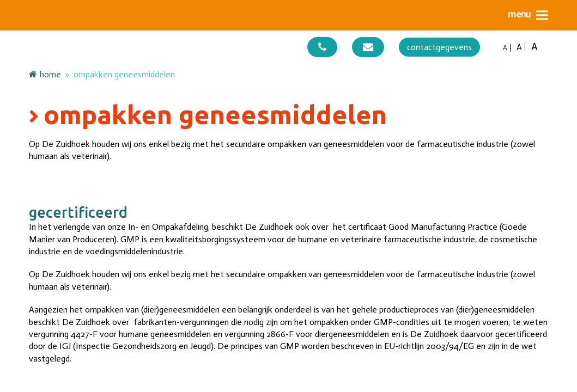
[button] (528, 15)
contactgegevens (439, 47)
